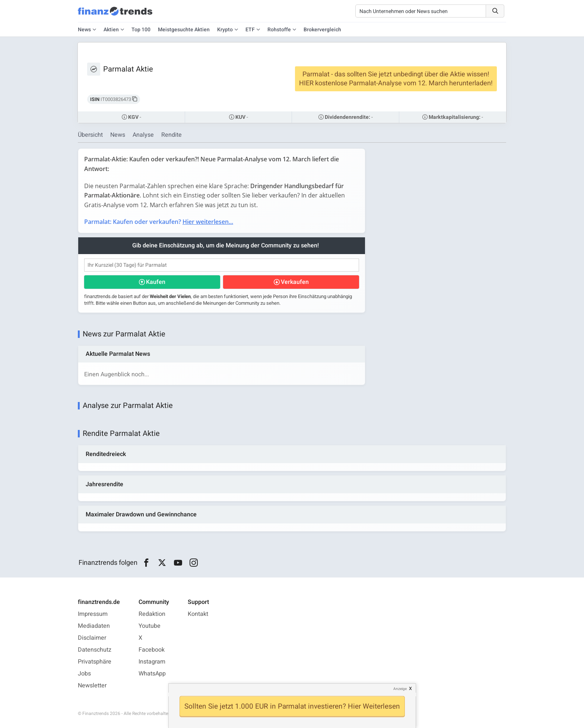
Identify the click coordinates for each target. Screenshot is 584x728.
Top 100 (141, 30)
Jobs (84, 674)
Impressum (93, 614)
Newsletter (92, 686)
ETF (250, 30)
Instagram (152, 662)
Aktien (111, 30)
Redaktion (152, 614)
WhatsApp (152, 674)
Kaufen (156, 282)
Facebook (152, 650)
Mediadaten (94, 626)
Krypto (225, 30)
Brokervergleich (322, 30)
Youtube (150, 626)
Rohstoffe (279, 30)
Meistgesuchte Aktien (184, 30)
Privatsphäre (95, 662)
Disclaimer (92, 638)
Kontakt (198, 614)
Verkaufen (295, 282)
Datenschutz (95, 650)
